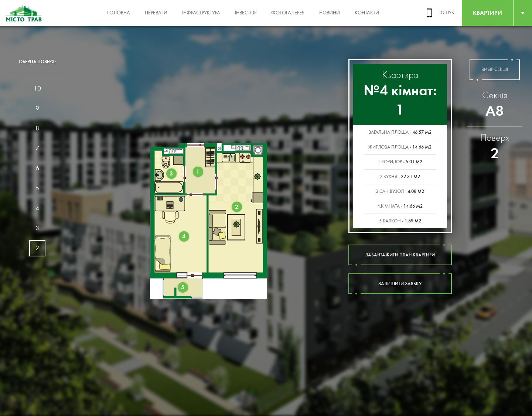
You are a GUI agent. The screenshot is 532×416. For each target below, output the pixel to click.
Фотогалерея (288, 13)
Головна (119, 13)
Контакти (367, 13)
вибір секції (495, 70)
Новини (330, 13)
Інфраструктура (201, 13)
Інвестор (246, 13)
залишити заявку (400, 284)
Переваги (156, 13)
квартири (487, 13)
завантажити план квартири (400, 255)
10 (37, 88)
